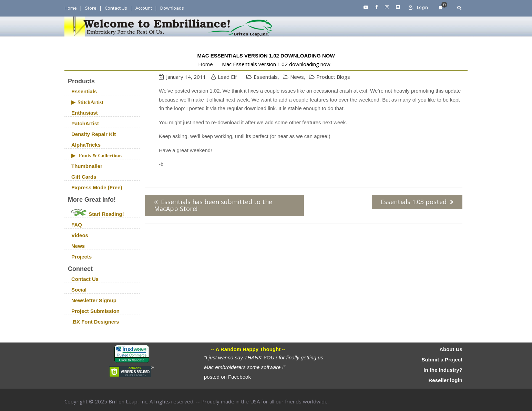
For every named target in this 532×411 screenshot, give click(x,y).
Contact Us (116, 8)
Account (144, 8)
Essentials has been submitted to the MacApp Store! (213, 205)
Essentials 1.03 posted (414, 202)
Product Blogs (333, 77)
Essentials (266, 77)
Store (91, 8)
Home (71, 8)
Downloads (172, 8)
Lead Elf (227, 77)
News (297, 77)
